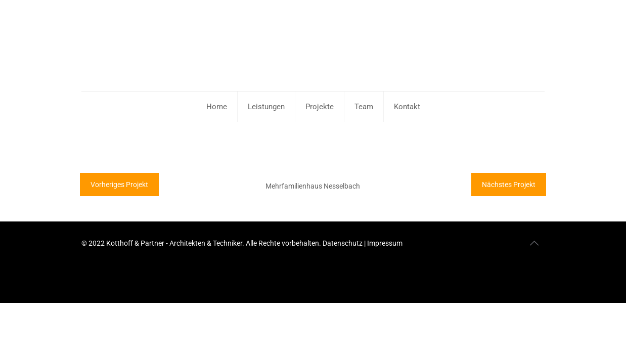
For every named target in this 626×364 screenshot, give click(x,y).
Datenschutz (343, 243)
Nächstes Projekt (509, 185)
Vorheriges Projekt (119, 185)
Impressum (385, 243)
